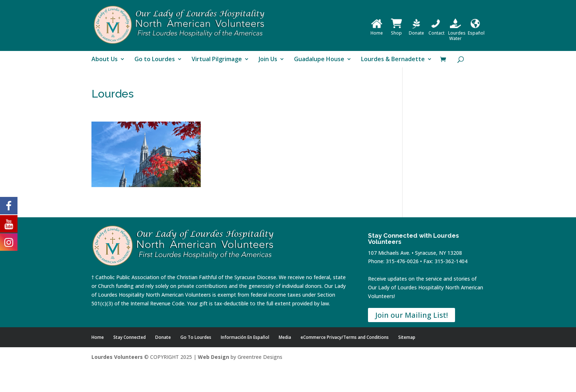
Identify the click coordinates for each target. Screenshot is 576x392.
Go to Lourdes (155, 60)
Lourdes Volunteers (117, 357)
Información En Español (245, 337)
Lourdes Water (457, 33)
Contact (436, 30)
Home (377, 30)
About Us (105, 60)
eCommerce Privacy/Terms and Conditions (345, 337)
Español (476, 30)
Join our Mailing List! (412, 315)
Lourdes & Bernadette (393, 60)
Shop (396, 30)
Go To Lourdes (196, 337)
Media (285, 337)
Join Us (268, 60)
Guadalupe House (319, 60)
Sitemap (407, 337)
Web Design (213, 357)
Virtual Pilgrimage (217, 60)
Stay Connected (130, 337)
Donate (416, 30)
